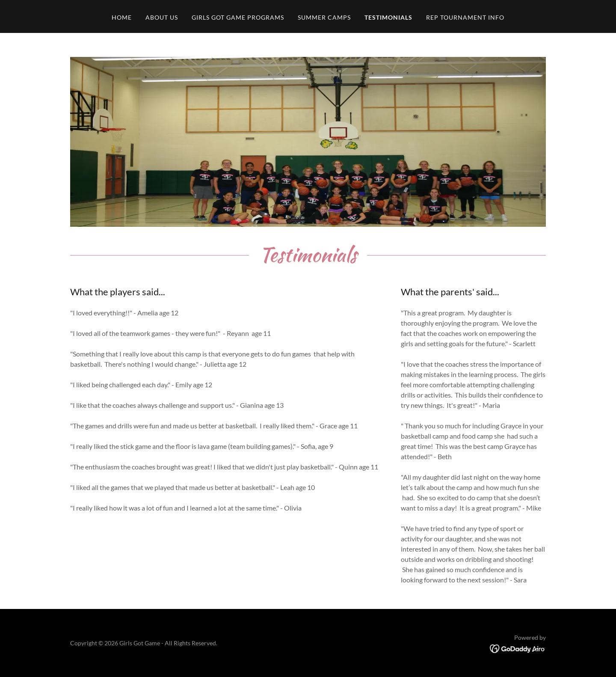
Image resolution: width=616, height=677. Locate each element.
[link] (518, 648)
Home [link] (122, 17)
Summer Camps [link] (324, 17)
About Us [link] (162, 17)
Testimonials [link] (388, 17)
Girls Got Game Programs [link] (238, 17)
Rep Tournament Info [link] (465, 17)
